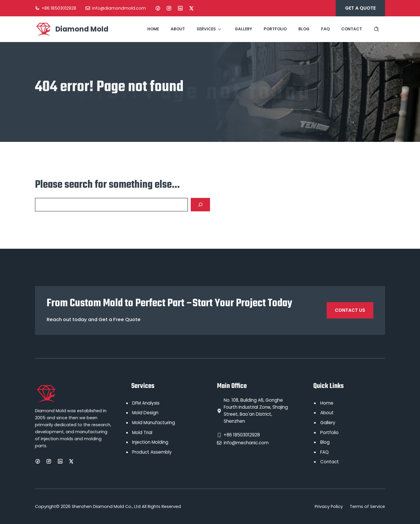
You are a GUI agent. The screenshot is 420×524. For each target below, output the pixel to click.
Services (210, 29)
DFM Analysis (146, 403)
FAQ (325, 29)
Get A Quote (360, 8)
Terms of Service (367, 506)
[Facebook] (158, 8)
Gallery (243, 29)
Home (153, 29)
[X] (191, 8)
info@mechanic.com (246, 443)
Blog (304, 29)
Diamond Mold (82, 29)
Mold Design (145, 413)
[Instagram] (169, 8)
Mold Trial (142, 432)
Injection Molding (150, 442)
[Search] (200, 205)
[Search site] (376, 29)
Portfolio (275, 29)
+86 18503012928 (59, 8)
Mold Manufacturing (154, 423)
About (178, 29)
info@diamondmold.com (119, 8)
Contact (352, 29)
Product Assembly (152, 452)
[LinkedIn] (180, 8)
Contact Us (350, 310)
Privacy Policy (329, 506)
